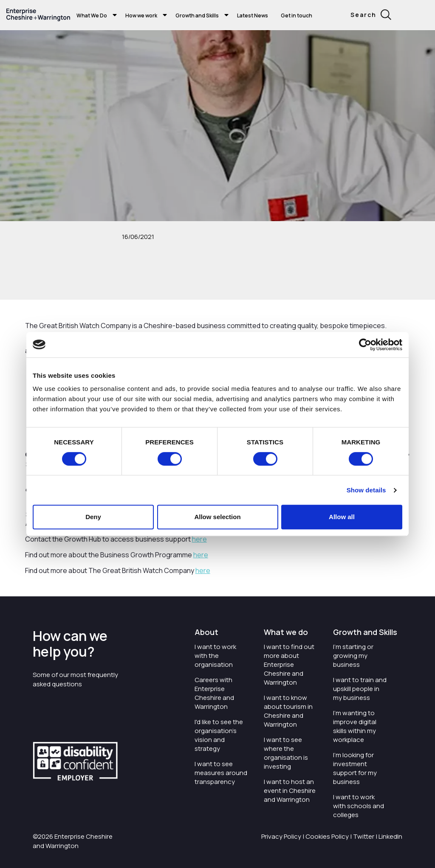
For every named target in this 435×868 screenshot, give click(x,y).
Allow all (342, 517)
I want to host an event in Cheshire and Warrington (290, 791)
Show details (366, 490)
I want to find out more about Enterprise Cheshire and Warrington (289, 664)
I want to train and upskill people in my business (360, 689)
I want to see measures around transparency (221, 773)
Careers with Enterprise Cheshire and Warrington (214, 693)
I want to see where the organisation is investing (286, 753)
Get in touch (297, 15)
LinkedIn (390, 836)
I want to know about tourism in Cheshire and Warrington (288, 711)
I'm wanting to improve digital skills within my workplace (355, 726)
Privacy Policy (281, 836)
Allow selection (217, 517)
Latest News (253, 15)
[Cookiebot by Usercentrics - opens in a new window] (365, 345)
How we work (141, 15)
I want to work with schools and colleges (359, 806)
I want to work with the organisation (215, 656)
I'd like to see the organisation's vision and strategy (219, 735)
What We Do (92, 15)
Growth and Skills (197, 15)
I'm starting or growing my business (353, 656)
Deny (93, 517)
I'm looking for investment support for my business (355, 768)
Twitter (364, 836)
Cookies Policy (327, 836)
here (199, 539)
